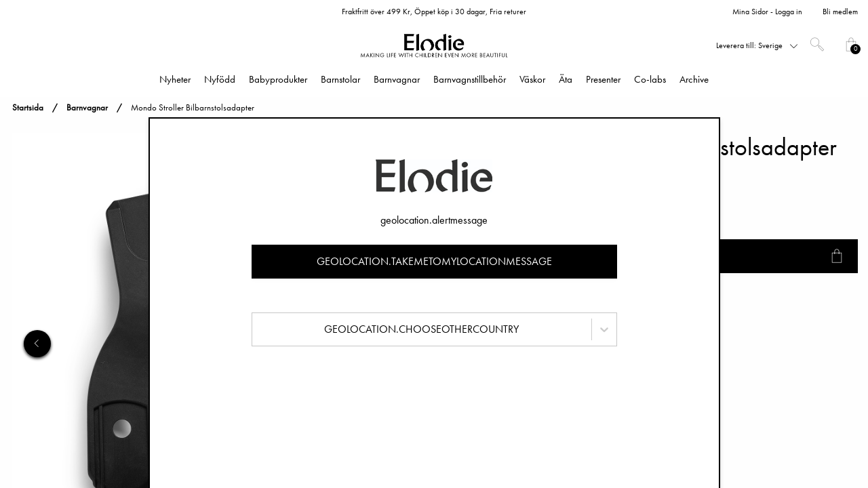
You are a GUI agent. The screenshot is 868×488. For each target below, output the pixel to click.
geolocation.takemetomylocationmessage (434, 261)
